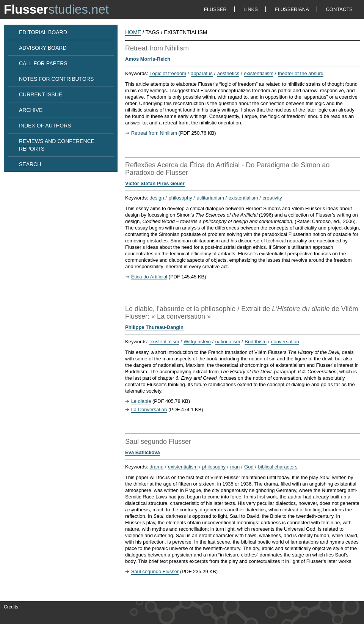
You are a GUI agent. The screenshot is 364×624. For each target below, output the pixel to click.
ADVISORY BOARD (43, 48)
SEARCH (30, 164)
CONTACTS (339, 9)
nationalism (228, 342)
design (157, 198)
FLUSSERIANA (292, 9)
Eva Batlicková (143, 452)
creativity (272, 198)
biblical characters (278, 467)
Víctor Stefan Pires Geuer (155, 183)
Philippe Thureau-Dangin (154, 327)
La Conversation (149, 409)
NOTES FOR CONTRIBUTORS (56, 79)
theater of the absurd (301, 73)
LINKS (251, 9)
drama (156, 467)
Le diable (141, 401)
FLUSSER (215, 9)
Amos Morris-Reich (148, 59)
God (249, 467)
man (235, 467)
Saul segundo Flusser (155, 571)
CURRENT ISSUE (41, 94)
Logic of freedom (168, 73)
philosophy (180, 198)
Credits (11, 607)
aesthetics (228, 73)
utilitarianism (210, 198)
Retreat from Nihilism (154, 133)
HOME (133, 32)
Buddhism (256, 342)
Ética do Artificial (149, 277)
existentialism (259, 73)
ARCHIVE (31, 110)
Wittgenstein (197, 342)
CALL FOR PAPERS (43, 63)
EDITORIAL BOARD (43, 32)
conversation (285, 342)
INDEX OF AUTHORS (45, 126)
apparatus (202, 73)
